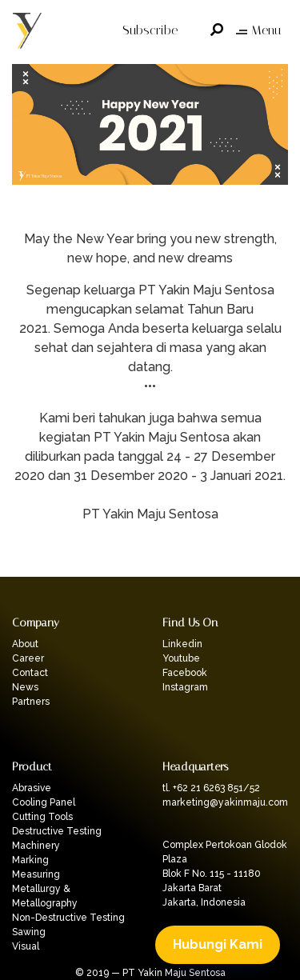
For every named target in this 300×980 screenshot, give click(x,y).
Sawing (29, 932)
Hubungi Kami (218, 944)
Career (28, 658)
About (25, 644)
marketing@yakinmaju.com (225, 802)
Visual (26, 946)
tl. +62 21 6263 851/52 (211, 788)
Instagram (185, 687)
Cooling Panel (44, 802)
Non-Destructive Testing (68, 918)
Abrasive (32, 788)
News (25, 687)
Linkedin (182, 644)
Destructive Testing (57, 831)
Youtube (181, 658)
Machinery (36, 846)
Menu (258, 30)
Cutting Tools (42, 817)
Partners (31, 702)
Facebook (185, 673)
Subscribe (150, 30)
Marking (30, 860)
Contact (30, 673)
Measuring (36, 874)
